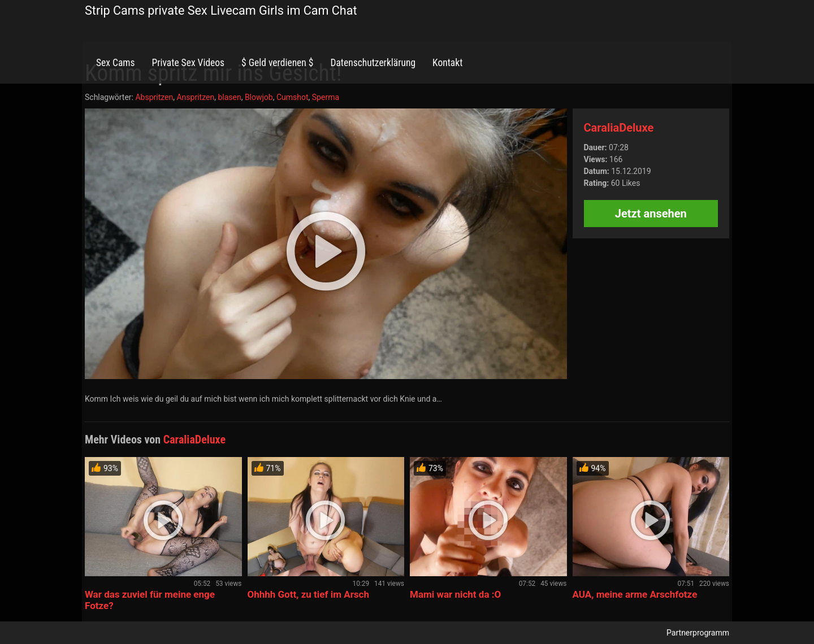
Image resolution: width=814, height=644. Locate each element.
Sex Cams (115, 63)
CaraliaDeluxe (619, 128)
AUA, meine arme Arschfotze (635, 594)
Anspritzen (195, 97)
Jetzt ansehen (651, 214)
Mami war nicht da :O (455, 594)
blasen (229, 97)
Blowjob (259, 97)
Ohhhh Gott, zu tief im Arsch (308, 594)
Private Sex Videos (188, 63)
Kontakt (447, 63)
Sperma (326, 97)
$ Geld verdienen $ (277, 63)
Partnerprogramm (698, 633)
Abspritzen (154, 97)
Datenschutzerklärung (373, 63)
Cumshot (293, 97)
